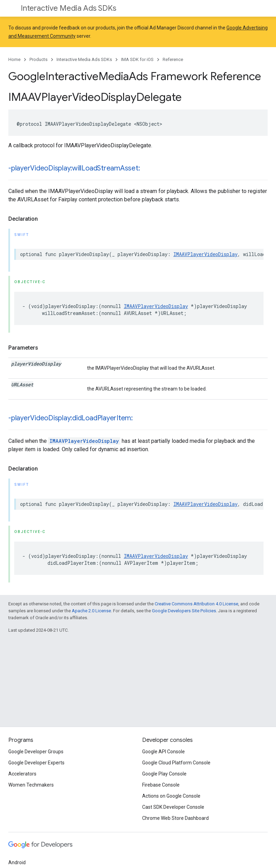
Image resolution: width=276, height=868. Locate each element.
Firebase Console (161, 785)
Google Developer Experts (36, 763)
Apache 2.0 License (91, 611)
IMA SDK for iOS (137, 59)
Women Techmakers (31, 785)
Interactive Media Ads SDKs (68, 8)
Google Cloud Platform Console (176, 763)
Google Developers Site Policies (184, 611)
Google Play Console (164, 774)
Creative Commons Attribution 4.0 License (196, 604)
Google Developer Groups (36, 752)
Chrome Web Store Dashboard (175, 818)
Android (17, 862)
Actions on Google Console (171, 796)
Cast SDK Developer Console (173, 807)
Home (14, 59)
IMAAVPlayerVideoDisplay (205, 254)
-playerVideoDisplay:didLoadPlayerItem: (71, 418)
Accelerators (22, 774)
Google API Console (163, 752)
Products (38, 59)
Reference (173, 59)
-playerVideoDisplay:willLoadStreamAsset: (74, 168)
